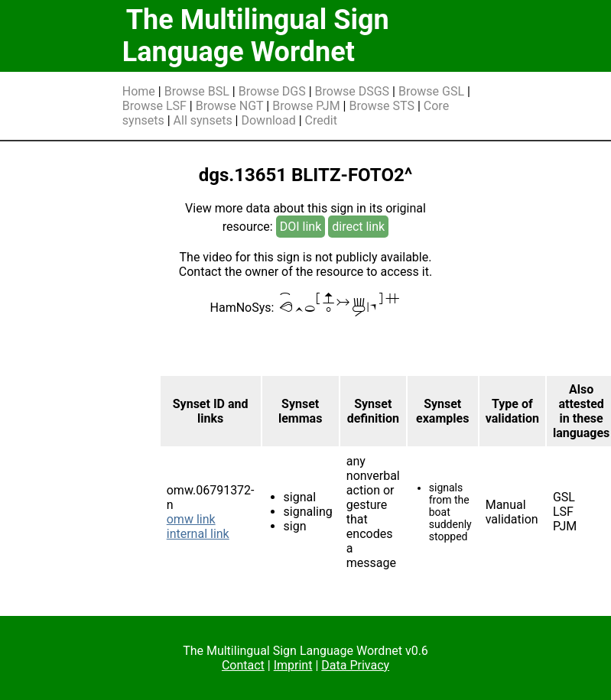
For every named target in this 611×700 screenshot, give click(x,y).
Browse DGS (272, 91)
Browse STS (382, 106)
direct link (358, 227)
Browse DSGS (353, 91)
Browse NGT (230, 106)
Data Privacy (355, 665)
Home (139, 91)
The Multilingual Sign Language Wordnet (256, 36)
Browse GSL (431, 91)
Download (268, 120)
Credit (321, 120)
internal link (198, 534)
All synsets (203, 120)
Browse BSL (197, 91)
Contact (243, 665)
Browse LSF (154, 106)
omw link (191, 519)
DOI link (301, 227)
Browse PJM (306, 106)
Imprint (293, 665)
